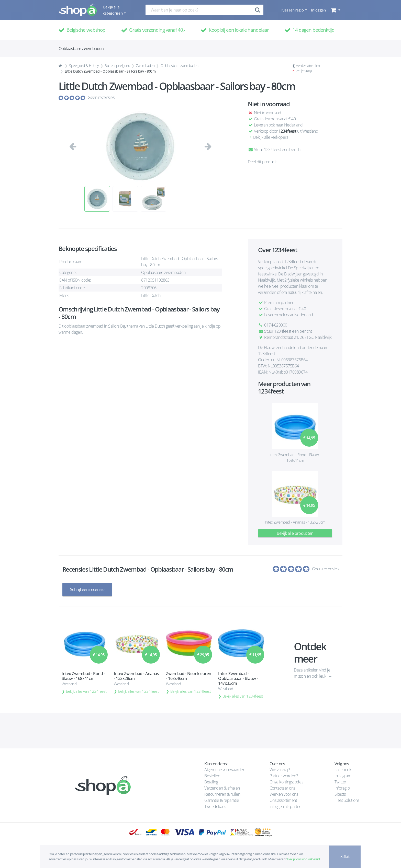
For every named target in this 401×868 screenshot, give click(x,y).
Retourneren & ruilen (222, 794)
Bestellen (212, 776)
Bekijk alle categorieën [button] (113, 10)
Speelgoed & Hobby (84, 66)
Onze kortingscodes (286, 782)
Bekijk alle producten (295, 533)
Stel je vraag (303, 71)
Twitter (340, 782)
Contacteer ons (282, 788)
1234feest (287, 131)
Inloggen (318, 10)
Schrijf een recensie (87, 589)
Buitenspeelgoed (117, 66)
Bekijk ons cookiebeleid (303, 859)
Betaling (211, 782)
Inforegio (342, 788)
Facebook (343, 770)
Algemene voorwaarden (225, 770)
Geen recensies (101, 97)
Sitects (341, 794)
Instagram (343, 776)
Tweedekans (215, 806)
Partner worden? (284, 776)
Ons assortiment (283, 800)
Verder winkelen (308, 66)
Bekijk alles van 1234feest (86, 691)
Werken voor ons (284, 794)
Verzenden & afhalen (222, 788)
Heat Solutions (347, 800)
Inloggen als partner (286, 806)
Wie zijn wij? (280, 770)
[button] (335, 10)
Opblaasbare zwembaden (180, 66)
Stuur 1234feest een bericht (275, 149)
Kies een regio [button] (293, 10)
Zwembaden (145, 66)
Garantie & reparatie (222, 800)
